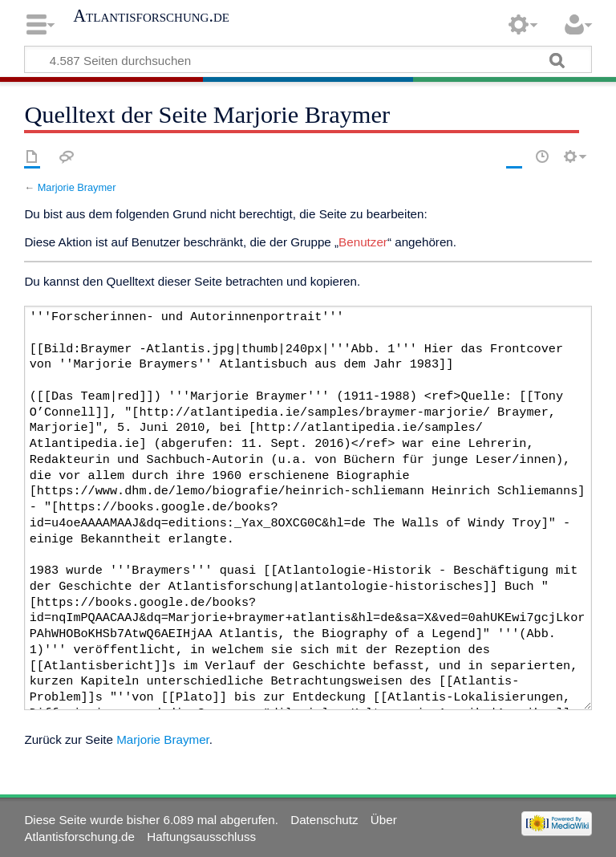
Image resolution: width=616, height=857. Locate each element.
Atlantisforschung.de (151, 16)
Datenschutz (324, 820)
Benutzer (363, 242)
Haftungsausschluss (201, 837)
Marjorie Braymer (77, 187)
